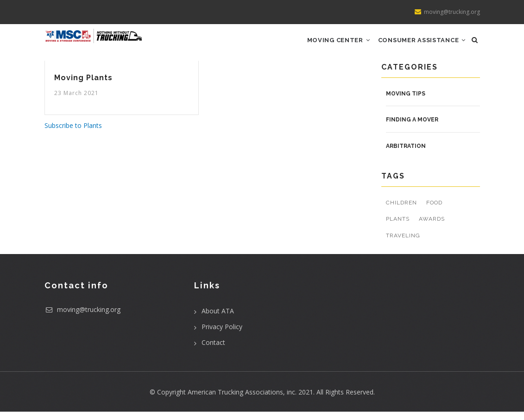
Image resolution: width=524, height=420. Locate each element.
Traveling (403, 244)
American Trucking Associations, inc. (242, 400)
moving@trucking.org (82, 318)
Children (401, 211)
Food (434, 211)
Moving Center (330, 44)
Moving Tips (406, 102)
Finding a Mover (412, 128)
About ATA (218, 319)
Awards (432, 227)
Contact (213, 351)
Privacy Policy (222, 335)
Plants (398, 227)
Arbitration (406, 154)
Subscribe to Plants (73, 134)
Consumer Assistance (419, 44)
